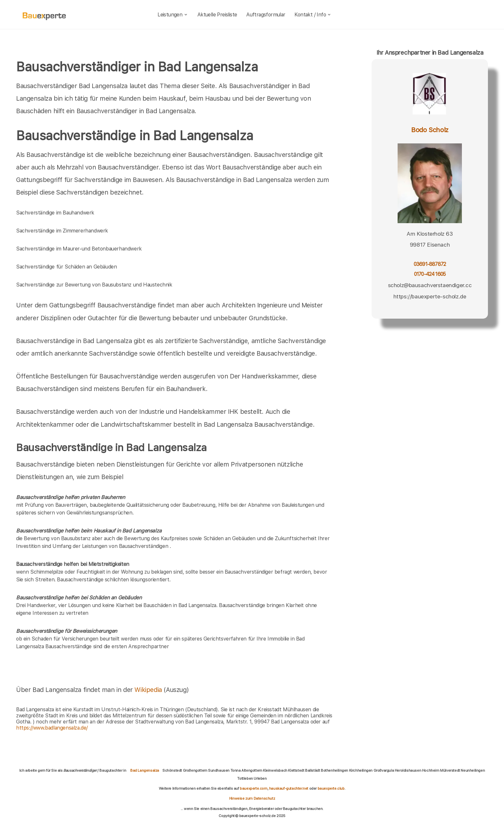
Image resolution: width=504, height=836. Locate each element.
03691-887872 (430, 264)
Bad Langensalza (145, 770)
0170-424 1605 (430, 274)
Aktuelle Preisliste (217, 15)
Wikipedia (149, 690)
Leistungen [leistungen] (173, 15)
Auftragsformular (266, 15)
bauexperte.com (253, 788)
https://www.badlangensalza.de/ (52, 728)
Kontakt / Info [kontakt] (313, 15)
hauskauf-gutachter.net (289, 788)
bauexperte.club (331, 788)
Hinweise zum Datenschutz (252, 798)
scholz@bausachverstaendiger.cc (430, 285)
